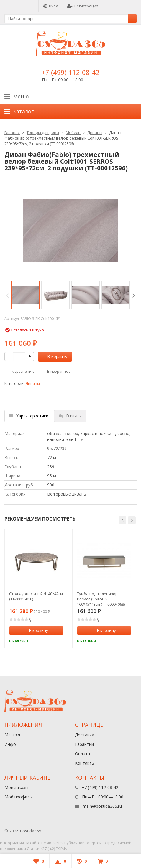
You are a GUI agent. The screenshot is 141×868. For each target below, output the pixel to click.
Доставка (85, 735)
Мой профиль (18, 797)
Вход (51, 6)
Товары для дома (43, 132)
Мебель (73, 132)
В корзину (54, 356)
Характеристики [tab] (29, 416)
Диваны (95, 132)
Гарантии (84, 744)
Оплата (82, 754)
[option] (25, 295)
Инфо (10, 744)
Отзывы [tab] (70, 416)
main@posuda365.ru (102, 806)
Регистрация (83, 6)
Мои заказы (16, 787)
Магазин (13, 735)
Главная (12, 132)
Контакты (85, 763)
